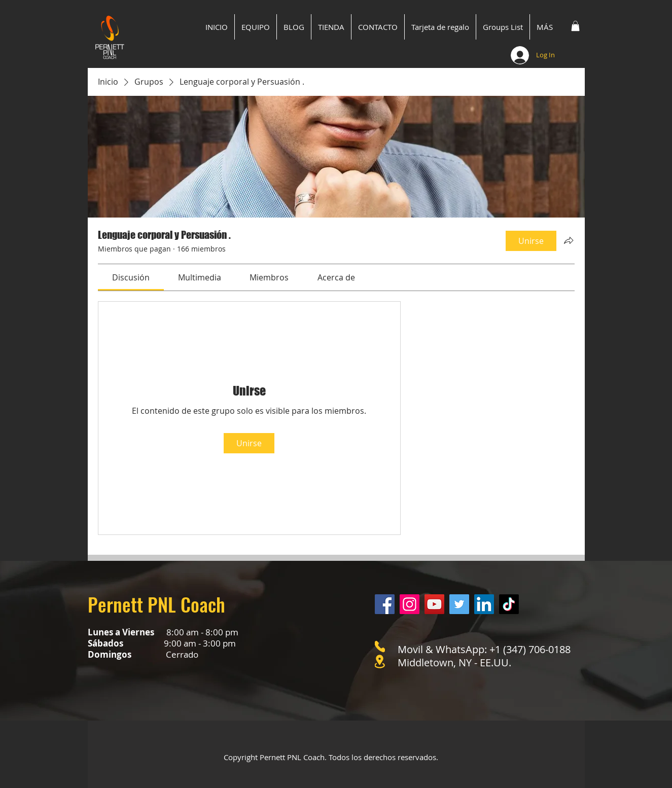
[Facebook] (385, 604)
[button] (575, 26)
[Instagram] (410, 604)
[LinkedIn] (484, 604)
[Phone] (380, 647)
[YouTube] (434, 604)
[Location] (380, 661)
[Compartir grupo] (569, 240)
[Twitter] (459, 604)
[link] (131, 277)
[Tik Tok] (509, 604)
